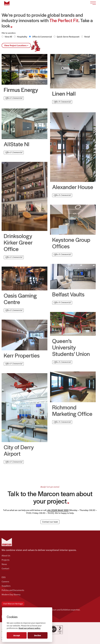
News (4, 564)
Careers (5, 581)
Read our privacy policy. (30, 628)
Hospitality (22, 37)
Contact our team (50, 522)
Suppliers (6, 586)
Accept (17, 635)
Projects (5, 560)
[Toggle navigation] (93, 3)
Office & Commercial (42, 37)
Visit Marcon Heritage (13, 604)
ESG (4, 577)
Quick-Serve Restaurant (68, 37)
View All (8, 37)
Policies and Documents (13, 590)
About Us (6, 555)
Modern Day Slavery (11, 594)
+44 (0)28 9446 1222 (58, 510)
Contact (5, 568)
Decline (38, 635)
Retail (87, 37)
